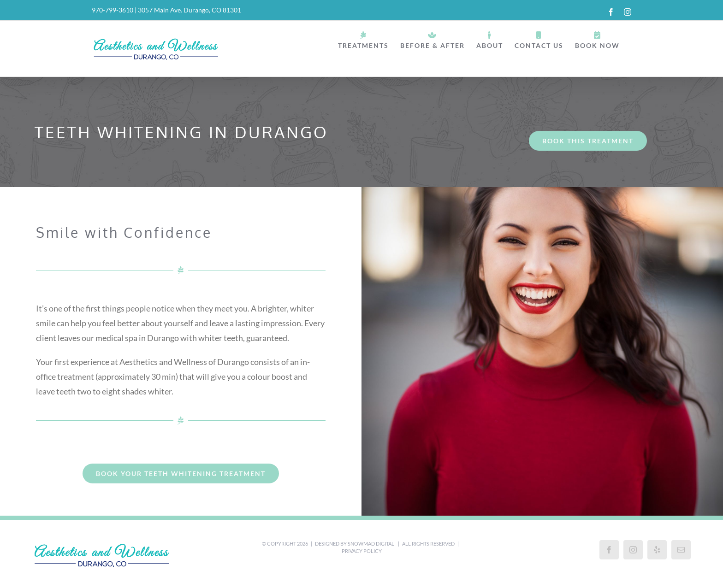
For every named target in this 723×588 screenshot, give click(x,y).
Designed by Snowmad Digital (355, 544)
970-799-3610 (113, 10)
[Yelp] (657, 550)
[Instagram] (633, 550)
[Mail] (681, 550)
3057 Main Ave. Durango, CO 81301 (190, 10)
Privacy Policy (362, 551)
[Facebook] (609, 550)
